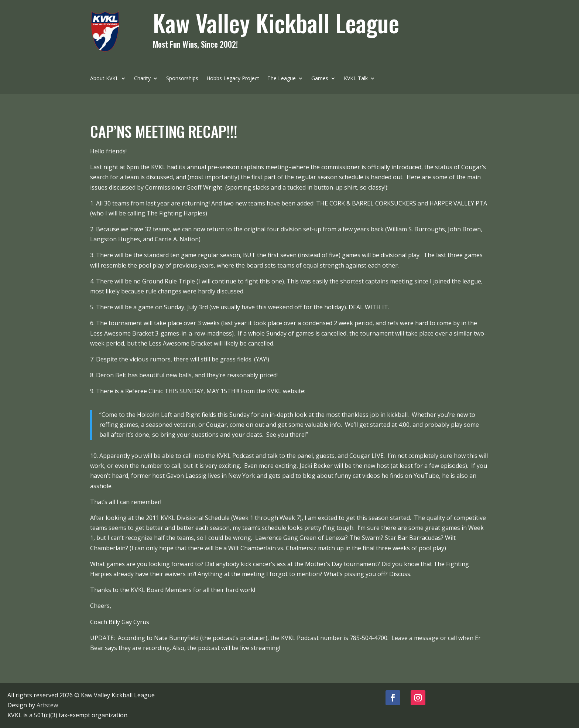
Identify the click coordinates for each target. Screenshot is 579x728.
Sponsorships (182, 79)
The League (282, 79)
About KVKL (104, 79)
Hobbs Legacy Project (233, 79)
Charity (142, 79)
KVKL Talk (356, 79)
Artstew (47, 705)
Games (320, 79)
